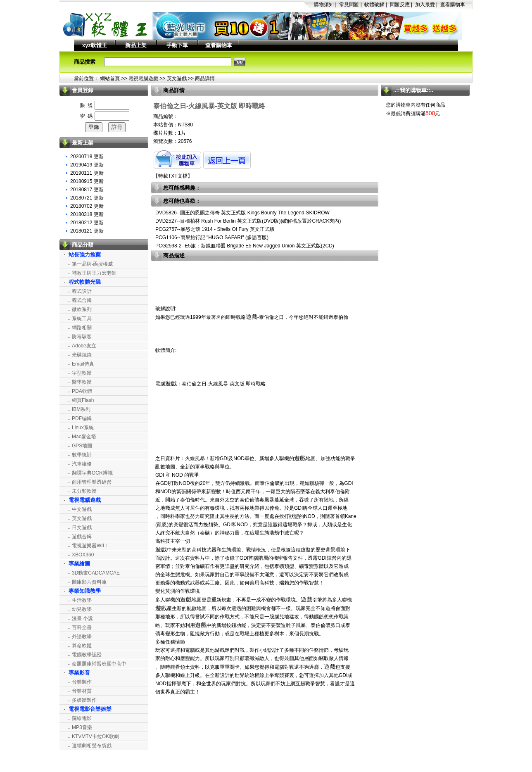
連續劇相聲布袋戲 (92, 746)
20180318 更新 (87, 214)
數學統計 (82, 455)
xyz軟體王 (95, 45)
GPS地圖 (82, 446)
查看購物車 (453, 5)
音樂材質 (82, 691)
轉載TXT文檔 (173, 176)
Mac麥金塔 (84, 437)
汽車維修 (82, 464)
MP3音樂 (82, 727)
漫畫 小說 (82, 618)
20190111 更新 (87, 173)
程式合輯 (82, 300)
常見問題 (349, 5)
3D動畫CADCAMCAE (96, 573)
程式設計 (82, 291)
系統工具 (82, 318)
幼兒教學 (82, 609)
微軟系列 (82, 309)
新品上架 (136, 45)
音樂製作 (82, 682)
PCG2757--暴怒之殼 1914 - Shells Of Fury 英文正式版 (215, 229)
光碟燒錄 (82, 355)
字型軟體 (82, 373)
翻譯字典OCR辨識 (92, 473)
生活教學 (82, 600)
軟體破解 (374, 5)
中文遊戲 (82, 509)
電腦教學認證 (87, 655)
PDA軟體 (82, 391)
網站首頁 (110, 78)
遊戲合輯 (82, 537)
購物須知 (324, 5)
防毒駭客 (82, 337)
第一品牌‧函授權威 (92, 264)
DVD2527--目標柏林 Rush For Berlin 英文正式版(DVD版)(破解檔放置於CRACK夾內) (248, 221)
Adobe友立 (84, 346)
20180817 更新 (87, 190)
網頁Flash (83, 400)
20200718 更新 (87, 157)
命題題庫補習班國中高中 (99, 664)
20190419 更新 (87, 165)
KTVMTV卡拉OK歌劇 (95, 736)
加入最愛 (425, 5)
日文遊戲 (82, 527)
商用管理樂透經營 (92, 482)
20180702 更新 (87, 206)
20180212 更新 (87, 223)
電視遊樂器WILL (90, 546)
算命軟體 (82, 646)
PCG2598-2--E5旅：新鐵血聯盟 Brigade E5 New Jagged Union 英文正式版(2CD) (245, 246)
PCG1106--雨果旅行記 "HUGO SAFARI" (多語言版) (212, 238)
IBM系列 (81, 409)
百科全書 (82, 627)
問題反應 (400, 5)
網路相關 (82, 328)
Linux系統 (83, 428)
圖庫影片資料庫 (89, 582)
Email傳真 (83, 364)
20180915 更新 (87, 181)
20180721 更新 (87, 198)
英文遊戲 (177, 78)
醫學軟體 (82, 382)
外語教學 (82, 637)
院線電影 (82, 718)
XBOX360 (83, 555)
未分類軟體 (84, 491)
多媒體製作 (84, 700)
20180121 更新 (87, 231)
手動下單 (177, 45)
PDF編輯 (82, 418)
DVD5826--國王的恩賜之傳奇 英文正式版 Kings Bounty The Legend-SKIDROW (242, 213)
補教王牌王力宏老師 (94, 273)
